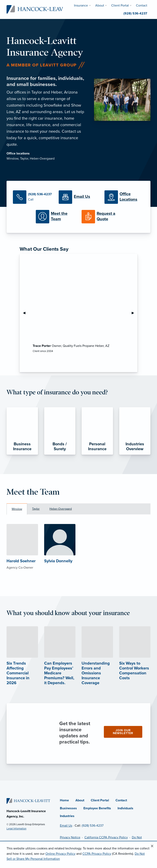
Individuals (125, 808)
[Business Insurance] (22, 431)
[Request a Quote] (101, 217)
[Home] (29, 801)
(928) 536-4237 (93, 826)
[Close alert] (152, 846)
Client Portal (100, 800)
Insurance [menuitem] (81, 6)
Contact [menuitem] (142, 6)
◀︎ (26, 313)
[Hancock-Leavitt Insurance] (40, 9)
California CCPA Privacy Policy (106, 837)
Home (64, 800)
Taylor (24, 159)
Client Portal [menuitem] (120, 6)
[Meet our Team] (56, 217)
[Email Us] (78, 197)
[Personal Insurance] (97, 431)
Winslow (12, 159)
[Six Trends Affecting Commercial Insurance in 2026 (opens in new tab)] (22, 663)
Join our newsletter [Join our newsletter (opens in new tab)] (123, 732)
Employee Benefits (97, 808)
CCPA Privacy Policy (97, 854)
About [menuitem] (100, 6)
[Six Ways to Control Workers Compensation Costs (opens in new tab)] (135, 661)
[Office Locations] (124, 197)
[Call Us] (33, 197)
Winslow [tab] (17, 509)
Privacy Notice (70, 837)
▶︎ (135, 313)
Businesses (68, 808)
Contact (121, 800)
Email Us (66, 826)
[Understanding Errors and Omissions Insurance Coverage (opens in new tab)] (97, 663)
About (80, 800)
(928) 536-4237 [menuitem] (135, 13)
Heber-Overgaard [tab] (61, 509)
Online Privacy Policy (60, 854)
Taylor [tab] (36, 509)
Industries (67, 816)
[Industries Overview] (135, 431)
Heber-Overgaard (42, 159)
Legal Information (16, 829)
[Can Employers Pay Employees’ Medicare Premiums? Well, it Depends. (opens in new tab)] (60, 663)
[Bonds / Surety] (60, 431)
